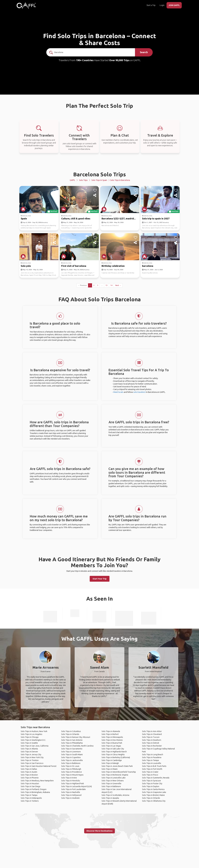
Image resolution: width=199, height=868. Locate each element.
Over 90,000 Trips (119, 60)
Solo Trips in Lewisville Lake (114, 778)
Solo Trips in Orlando (70, 734)
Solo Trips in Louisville (152, 763)
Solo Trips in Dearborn (152, 740)
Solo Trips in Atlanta (29, 749)
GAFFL (72, 180)
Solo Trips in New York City (32, 757)
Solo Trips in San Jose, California (35, 746)
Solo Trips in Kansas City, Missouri (76, 737)
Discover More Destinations (99, 831)
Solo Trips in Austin (29, 772)
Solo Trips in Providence (72, 772)
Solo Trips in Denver (29, 752)
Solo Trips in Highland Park (73, 784)
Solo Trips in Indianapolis (31, 798)
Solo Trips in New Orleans (113, 781)
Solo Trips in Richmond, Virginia (115, 775)
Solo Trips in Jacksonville (72, 760)
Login (162, 5)
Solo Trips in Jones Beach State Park (117, 766)
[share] (55, 195)
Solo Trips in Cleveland (152, 734)
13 (107, 285)
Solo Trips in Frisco (150, 775)
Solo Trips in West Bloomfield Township (119, 772)
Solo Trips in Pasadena (152, 757)
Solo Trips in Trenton (30, 760)
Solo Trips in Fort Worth (152, 769)
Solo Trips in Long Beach (153, 755)
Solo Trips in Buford (110, 734)
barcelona (148, 266)
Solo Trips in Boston (29, 775)
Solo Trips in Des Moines (112, 740)
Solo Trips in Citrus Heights (113, 755)
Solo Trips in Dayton (151, 786)
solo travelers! (140, 392)
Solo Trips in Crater (150, 772)
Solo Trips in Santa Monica (153, 789)
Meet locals (118, 392)
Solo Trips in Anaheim (70, 798)
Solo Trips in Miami (110, 769)
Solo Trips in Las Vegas (111, 746)
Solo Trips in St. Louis (70, 766)
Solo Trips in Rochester (152, 746)
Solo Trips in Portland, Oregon (34, 789)
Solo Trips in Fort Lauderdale (73, 789)
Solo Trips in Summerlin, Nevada (156, 778)
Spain (24, 218)
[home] (26, 6)
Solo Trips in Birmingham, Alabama (35, 792)
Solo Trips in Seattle (29, 743)
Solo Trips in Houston (30, 784)
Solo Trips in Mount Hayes (72, 775)
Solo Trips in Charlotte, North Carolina (77, 746)
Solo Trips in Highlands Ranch (114, 752)
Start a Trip (151, 5)
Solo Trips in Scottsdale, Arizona (115, 795)
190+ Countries (85, 60)
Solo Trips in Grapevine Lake (154, 792)
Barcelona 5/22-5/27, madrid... (119, 218)
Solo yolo (26, 266)
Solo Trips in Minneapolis (112, 737)
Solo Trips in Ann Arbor (152, 731)
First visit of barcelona (74, 266)
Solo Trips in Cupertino (71, 757)
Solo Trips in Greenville (111, 784)
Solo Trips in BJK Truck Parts (154, 766)
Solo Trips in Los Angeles (32, 734)
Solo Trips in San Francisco (32, 763)
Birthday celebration (113, 266)
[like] (55, 190)
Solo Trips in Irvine (69, 778)
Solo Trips (83, 180)
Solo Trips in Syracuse (151, 781)
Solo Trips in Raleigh (110, 763)
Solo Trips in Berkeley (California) (116, 757)
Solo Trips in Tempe (150, 760)
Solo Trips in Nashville (71, 792)
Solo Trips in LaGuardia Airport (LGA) (76, 786)
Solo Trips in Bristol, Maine (153, 795)
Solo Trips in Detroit (151, 743)
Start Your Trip (100, 579)
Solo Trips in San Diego (31, 786)
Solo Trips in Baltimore (71, 763)
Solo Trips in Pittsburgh (71, 769)
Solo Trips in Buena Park (112, 743)
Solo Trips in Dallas (29, 769)
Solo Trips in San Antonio (72, 740)
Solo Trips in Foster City (152, 784)
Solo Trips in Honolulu (71, 781)
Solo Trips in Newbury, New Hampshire (37, 781)
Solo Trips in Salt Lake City (113, 749)
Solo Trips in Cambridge (112, 760)
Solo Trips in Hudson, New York (34, 731)
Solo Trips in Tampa (29, 795)
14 (111, 285)
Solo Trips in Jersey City (31, 755)
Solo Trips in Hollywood (71, 795)
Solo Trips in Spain (99, 180)
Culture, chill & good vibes (76, 218)
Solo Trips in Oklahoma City (154, 801)
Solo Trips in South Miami (72, 755)
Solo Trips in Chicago (30, 737)
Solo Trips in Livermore (71, 752)
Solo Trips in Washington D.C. (33, 740)
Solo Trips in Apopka (110, 798)
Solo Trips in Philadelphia (72, 743)
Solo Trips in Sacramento (72, 749)
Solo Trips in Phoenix (30, 778)
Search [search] (144, 52)
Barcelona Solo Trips (100, 174)
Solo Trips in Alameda (111, 731)
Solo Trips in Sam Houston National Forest (39, 766)
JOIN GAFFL (174, 5)
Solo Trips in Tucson (151, 737)
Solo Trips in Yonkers (30, 801)
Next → (118, 285)
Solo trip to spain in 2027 (156, 218)
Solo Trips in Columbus (71, 731)
